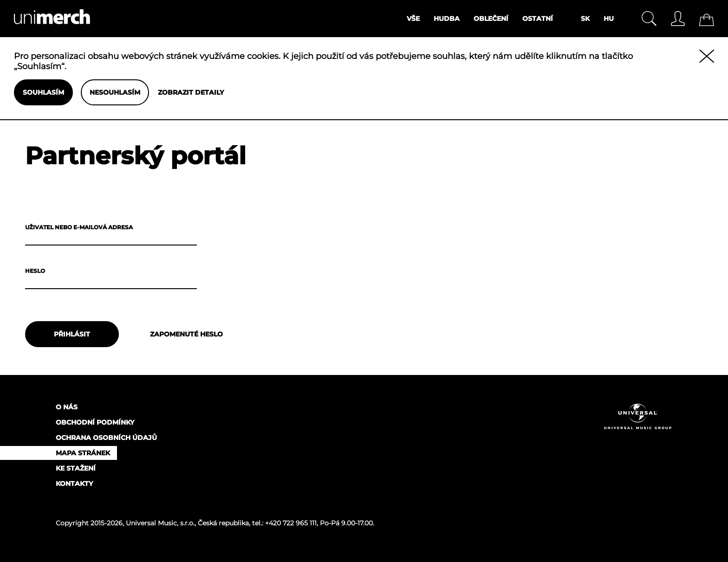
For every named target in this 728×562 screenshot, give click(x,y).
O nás (67, 407)
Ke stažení (76, 468)
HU (609, 19)
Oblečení (491, 19)
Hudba (447, 19)
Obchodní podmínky (95, 422)
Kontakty (74, 484)
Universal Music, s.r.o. (160, 523)
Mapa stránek (83, 453)
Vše (413, 19)
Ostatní (538, 19)
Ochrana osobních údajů (106, 438)
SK (585, 19)
